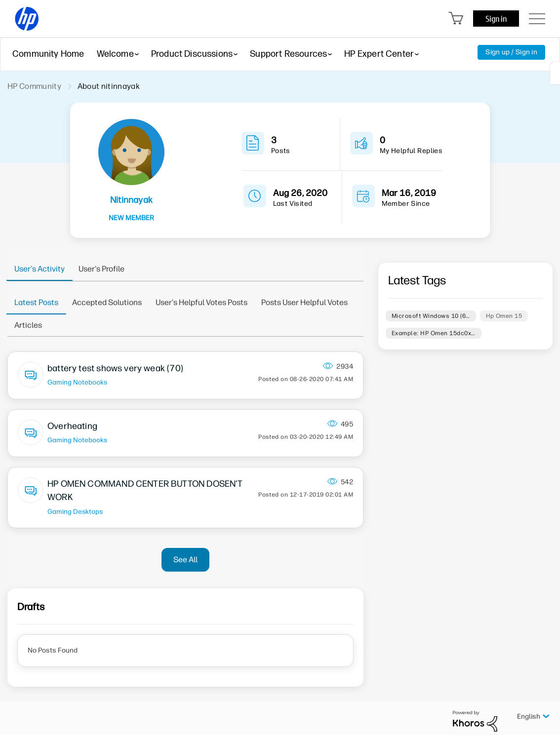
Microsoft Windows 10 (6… (431, 316)
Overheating (72, 426)
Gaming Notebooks (77, 382)
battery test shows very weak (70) (115, 368)
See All (185, 560)
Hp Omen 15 (504, 316)
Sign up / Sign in (511, 52)
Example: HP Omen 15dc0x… (434, 333)
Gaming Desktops (75, 511)
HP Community (34, 86)
